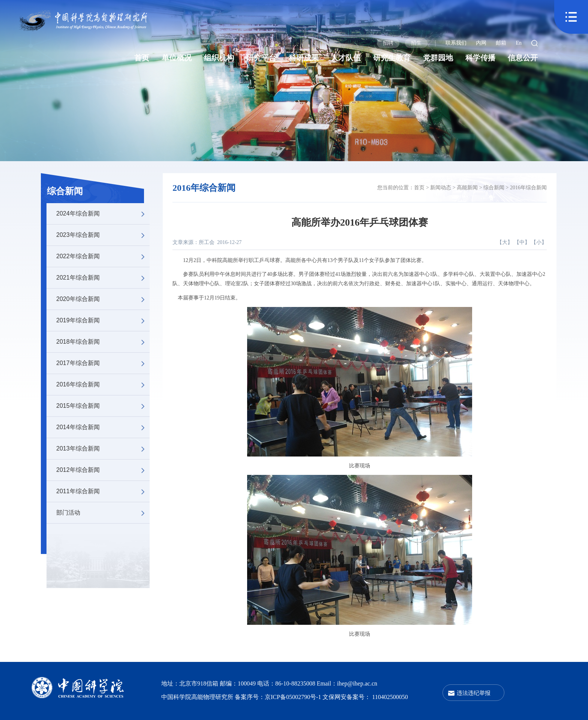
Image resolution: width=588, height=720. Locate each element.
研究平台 (261, 58)
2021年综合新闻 (103, 278)
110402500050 (390, 697)
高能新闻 (467, 188)
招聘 (388, 43)
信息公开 (523, 58)
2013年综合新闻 (103, 449)
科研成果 (304, 58)
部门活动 (103, 513)
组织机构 (219, 58)
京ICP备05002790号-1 (294, 697)
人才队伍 (346, 58)
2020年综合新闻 (103, 299)
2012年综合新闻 (103, 470)
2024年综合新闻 (103, 214)
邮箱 (501, 43)
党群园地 (438, 58)
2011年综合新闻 (103, 491)
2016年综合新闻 (103, 385)
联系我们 (456, 43)
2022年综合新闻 (103, 256)
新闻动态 (441, 188)
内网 (481, 43)
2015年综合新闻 (103, 406)
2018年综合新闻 (103, 342)
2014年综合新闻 (103, 427)
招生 (416, 43)
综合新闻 (65, 191)
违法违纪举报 (474, 693)
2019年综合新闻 (103, 320)
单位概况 (177, 58)
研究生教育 (392, 58)
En (519, 43)
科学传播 (480, 58)
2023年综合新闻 (103, 235)
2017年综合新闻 (103, 363)
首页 (142, 58)
